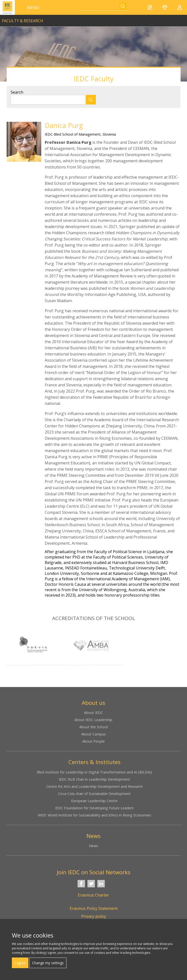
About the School (93, 727)
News (93, 846)
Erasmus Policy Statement (94, 908)
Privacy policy (94, 916)
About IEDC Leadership (93, 720)
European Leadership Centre (94, 801)
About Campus (93, 734)
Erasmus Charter (93, 895)
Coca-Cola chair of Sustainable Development (94, 794)
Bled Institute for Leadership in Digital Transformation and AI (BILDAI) (94, 772)
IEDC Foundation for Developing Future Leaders (94, 808)
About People (93, 741)
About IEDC (93, 713)
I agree (20, 963)
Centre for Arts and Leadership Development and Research (94, 786)
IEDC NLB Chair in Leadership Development (94, 779)
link (93, 19)
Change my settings (48, 963)
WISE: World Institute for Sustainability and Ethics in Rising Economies (94, 815)
